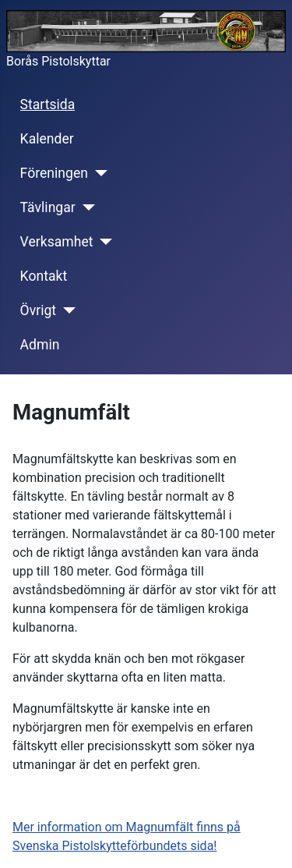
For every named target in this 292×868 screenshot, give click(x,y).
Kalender (47, 139)
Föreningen (54, 173)
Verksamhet (57, 242)
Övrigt (39, 310)
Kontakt (44, 276)
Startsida (48, 105)
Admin (40, 345)
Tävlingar (48, 207)
